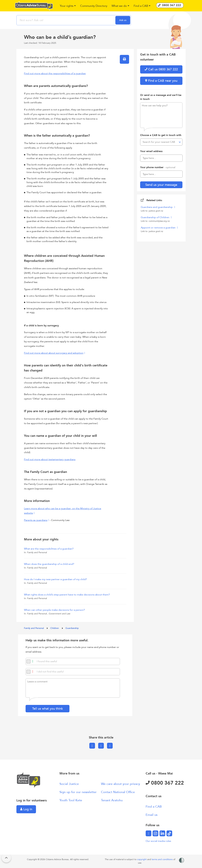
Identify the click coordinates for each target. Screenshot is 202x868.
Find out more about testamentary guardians (50, 459)
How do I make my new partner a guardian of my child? (55, 579)
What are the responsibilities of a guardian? (49, 549)
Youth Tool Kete (71, 800)
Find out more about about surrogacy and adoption (54, 353)
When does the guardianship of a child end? (49, 564)
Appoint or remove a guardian (158, 228)
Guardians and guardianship (157, 207)
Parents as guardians (36, 520)
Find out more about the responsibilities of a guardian (55, 74)
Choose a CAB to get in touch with (161, 135)
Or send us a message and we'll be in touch (161, 97)
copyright (142, 859)
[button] (68, 6)
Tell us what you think (48, 709)
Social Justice (69, 784)
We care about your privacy (120, 784)
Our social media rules (158, 841)
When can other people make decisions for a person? (54, 610)
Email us (152, 815)
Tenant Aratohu (112, 800)
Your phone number (158, 167)
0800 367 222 (165, 783)
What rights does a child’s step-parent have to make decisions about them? (67, 595)
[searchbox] (66, 20)
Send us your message (161, 185)
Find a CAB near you (161, 81)
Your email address (151, 151)
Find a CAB (154, 807)
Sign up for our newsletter (78, 792)
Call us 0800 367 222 (161, 69)
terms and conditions (162, 859)
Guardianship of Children (155, 217)
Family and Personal (34, 628)
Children (55, 628)
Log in (26, 809)
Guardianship (72, 628)
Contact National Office (118, 792)
